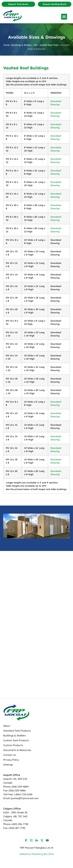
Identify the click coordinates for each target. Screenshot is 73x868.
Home (6, 45)
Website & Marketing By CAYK (37, 854)
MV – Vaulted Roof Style (46, 45)
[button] (64, 17)
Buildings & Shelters (22, 45)
